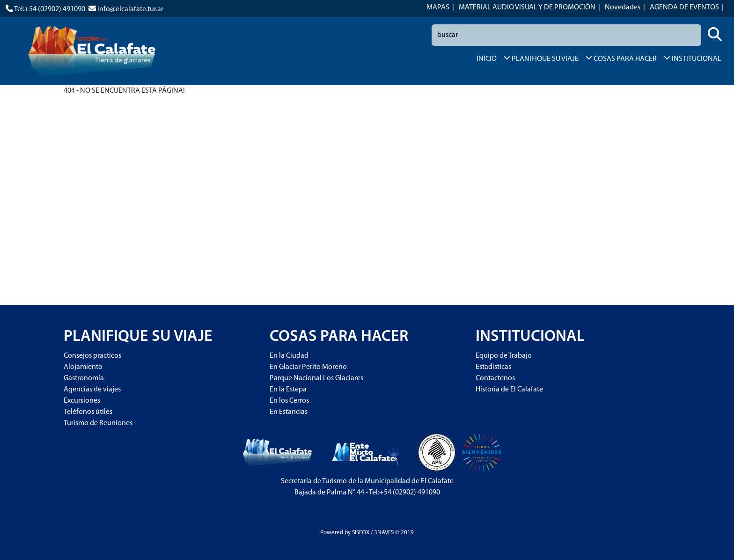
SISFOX (361, 533)
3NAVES (384, 533)
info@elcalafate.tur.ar (130, 9)
